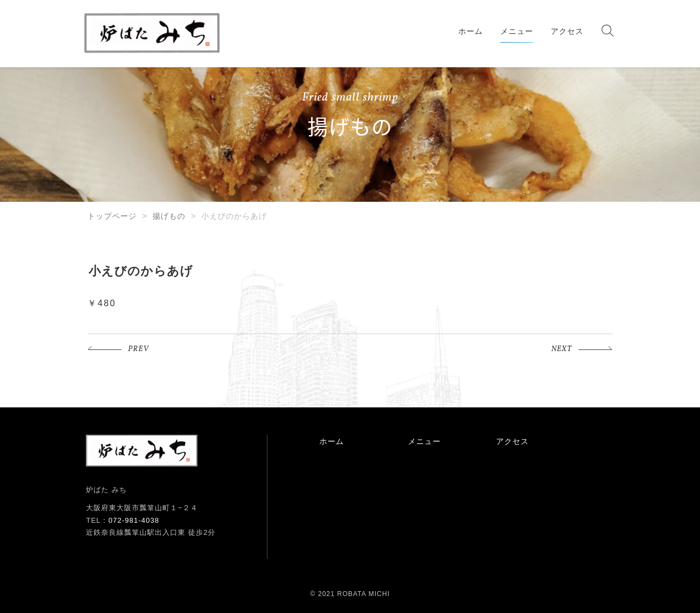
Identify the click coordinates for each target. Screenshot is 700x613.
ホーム (471, 31)
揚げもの (169, 216)
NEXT (562, 349)
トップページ (112, 216)
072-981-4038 (134, 520)
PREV (138, 349)
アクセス (567, 31)
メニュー (517, 31)
